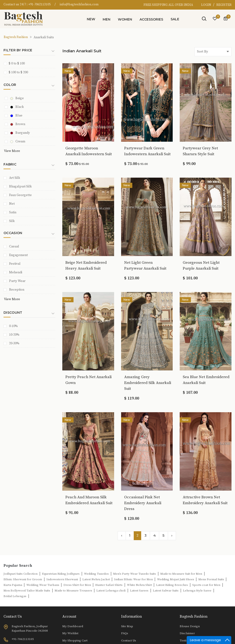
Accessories (151, 19)
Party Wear (17, 281)
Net (12, 204)
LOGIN (207, 5)
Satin (13, 212)
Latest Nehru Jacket (96, 579)
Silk (12, 221)
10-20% (14, 335)
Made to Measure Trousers (74, 591)
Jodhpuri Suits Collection (21, 574)
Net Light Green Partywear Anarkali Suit (145, 266)
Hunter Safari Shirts (109, 585)
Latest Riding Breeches (172, 585)
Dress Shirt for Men (78, 585)
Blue (16, 116)
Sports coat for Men (206, 585)
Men (107, 19)
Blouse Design (190, 626)
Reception (17, 290)
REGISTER (224, 5)
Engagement (18, 255)
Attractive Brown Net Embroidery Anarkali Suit (205, 500)
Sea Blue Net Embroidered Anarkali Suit (206, 380)
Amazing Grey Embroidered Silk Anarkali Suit (148, 383)
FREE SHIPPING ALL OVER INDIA (168, 5)
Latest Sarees (139, 591)
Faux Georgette (20, 195)
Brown (18, 124)
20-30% (14, 343)
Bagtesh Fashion (16, 37)
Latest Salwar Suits (166, 591)
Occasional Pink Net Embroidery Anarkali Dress (143, 503)
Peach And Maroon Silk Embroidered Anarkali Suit (89, 500)
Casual (14, 246)
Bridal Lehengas (15, 596)
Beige (17, 98)
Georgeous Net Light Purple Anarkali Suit (201, 266)
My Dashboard (73, 626)
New (91, 19)
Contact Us (129, 640)
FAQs (125, 633)
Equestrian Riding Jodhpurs (61, 574)
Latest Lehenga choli (111, 591)
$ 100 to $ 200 (17, 72)
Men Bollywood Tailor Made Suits (27, 591)
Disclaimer (187, 633)
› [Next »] (172, 535)
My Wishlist (70, 633)
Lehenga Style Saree (197, 591)
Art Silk (15, 178)
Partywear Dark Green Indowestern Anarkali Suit (147, 151)
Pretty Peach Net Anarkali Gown (88, 380)
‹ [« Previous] (122, 535)
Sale (175, 19)
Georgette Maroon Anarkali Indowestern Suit (89, 151)
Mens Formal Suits (212, 579)
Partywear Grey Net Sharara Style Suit (200, 151)
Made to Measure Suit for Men (181, 574)
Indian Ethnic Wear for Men (134, 579)
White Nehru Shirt (140, 585)
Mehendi (16, 272)
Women (125, 19)
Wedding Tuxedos (96, 574)
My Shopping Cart (75, 640)
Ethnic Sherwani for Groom (23, 579)
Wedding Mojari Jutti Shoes (176, 579)
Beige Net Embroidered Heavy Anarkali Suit (86, 266)
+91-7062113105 (39, 4)
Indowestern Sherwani (62, 579)
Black (17, 107)
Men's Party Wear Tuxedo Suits (135, 574)
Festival (15, 264)
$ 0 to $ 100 (16, 63)
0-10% (13, 326)
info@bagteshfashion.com (79, 4)
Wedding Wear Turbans (43, 585)
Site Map (127, 626)
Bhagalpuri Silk (20, 187)
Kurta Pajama (13, 585)
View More (12, 151)
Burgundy (20, 133)
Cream (18, 141)
